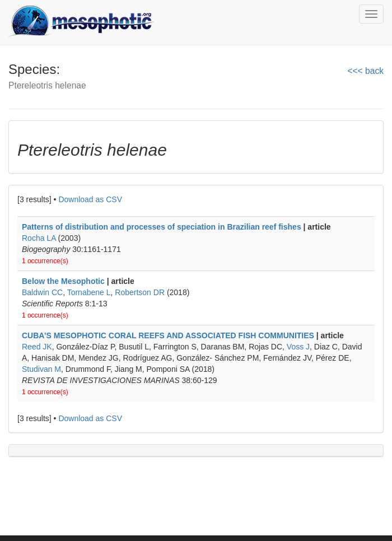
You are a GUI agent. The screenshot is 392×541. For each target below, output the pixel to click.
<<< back (365, 71)
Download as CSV (90, 199)
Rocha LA (39, 238)
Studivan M (41, 369)
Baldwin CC (42, 292)
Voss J (298, 347)
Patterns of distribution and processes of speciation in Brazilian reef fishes (162, 227)
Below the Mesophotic (63, 281)
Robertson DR (140, 292)
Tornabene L (89, 292)
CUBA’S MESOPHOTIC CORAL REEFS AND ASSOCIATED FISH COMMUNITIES (169, 335)
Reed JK (37, 347)
